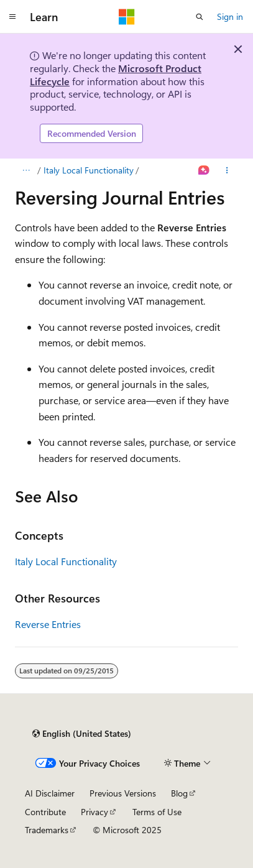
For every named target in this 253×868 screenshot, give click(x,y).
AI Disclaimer (50, 793)
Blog (179, 793)
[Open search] (200, 17)
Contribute (45, 812)
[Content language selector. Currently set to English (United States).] (82, 734)
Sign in (230, 16)
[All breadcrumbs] (26, 170)
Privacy (94, 812)
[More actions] (227, 170)
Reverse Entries (48, 624)
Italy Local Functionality (89, 170)
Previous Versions (123, 793)
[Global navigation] (12, 17)
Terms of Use (157, 812)
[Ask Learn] (204, 170)
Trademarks (47, 830)
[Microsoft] (127, 17)
